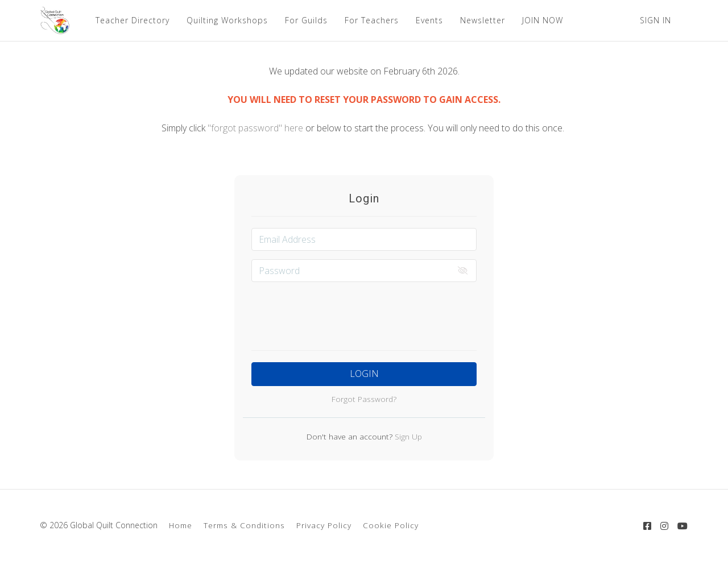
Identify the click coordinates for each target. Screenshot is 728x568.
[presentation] (364, 313)
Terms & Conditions (244, 525)
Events (429, 20)
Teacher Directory (133, 20)
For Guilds (306, 20)
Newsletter (483, 20)
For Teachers (372, 20)
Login (364, 374)
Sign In (655, 20)
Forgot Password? (364, 399)
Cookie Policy (391, 525)
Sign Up (407, 436)
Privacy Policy (324, 525)
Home (181, 525)
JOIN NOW (543, 20)
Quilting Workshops (227, 20)
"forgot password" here (257, 128)
